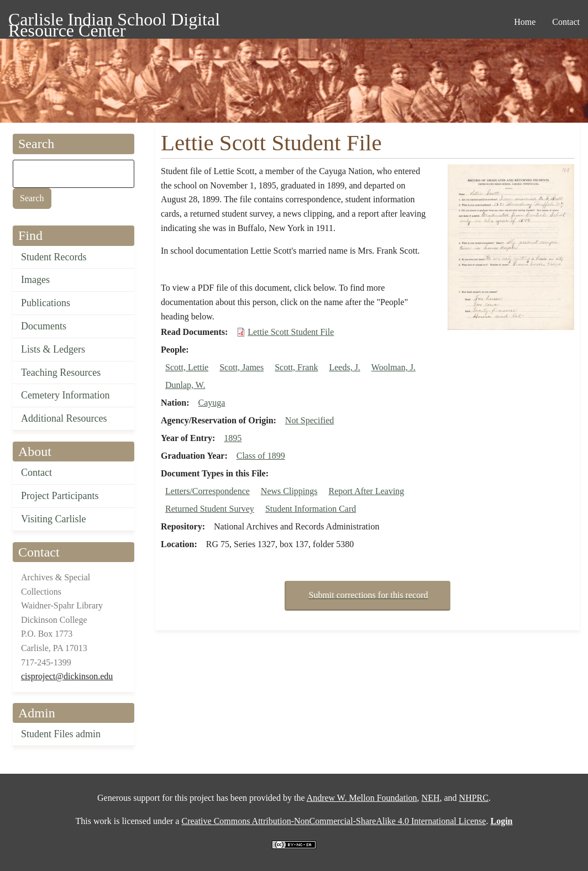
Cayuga (212, 403)
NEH (431, 798)
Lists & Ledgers (53, 349)
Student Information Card (311, 509)
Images (35, 280)
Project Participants (60, 496)
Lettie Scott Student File (291, 332)
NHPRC (474, 798)
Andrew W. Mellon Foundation (362, 798)
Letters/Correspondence (208, 491)
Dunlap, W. (185, 385)
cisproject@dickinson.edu (67, 676)
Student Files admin (61, 734)
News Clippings (289, 491)
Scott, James (242, 367)
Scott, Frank (296, 367)
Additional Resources (64, 418)
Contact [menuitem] (566, 22)
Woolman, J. (393, 367)
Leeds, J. (344, 367)
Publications (46, 303)
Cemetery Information (65, 395)
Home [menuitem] (525, 22)
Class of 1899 (261, 456)
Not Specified (309, 420)
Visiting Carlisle (53, 519)
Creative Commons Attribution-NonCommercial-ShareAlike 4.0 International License (334, 821)
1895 (233, 438)
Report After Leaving (367, 491)
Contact (36, 473)
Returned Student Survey (210, 509)
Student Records (54, 257)
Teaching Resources (61, 372)
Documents (44, 326)
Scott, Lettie (187, 367)
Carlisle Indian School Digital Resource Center (114, 21)
